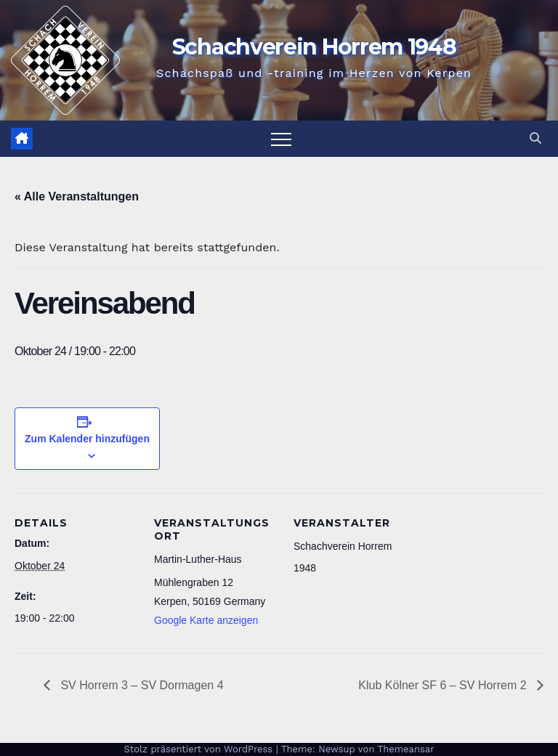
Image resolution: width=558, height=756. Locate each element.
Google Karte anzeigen (206, 620)
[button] (535, 138)
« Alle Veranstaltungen (77, 196)
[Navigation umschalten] (281, 139)
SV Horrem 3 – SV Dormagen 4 (141, 685)
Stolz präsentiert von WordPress (199, 749)
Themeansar (406, 749)
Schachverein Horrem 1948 (314, 47)
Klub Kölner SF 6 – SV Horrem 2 (444, 685)
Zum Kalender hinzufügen (87, 439)
